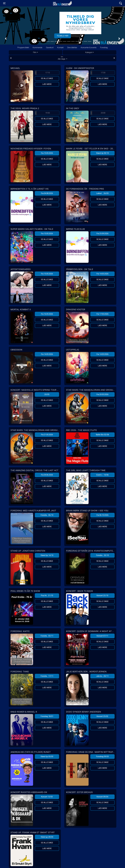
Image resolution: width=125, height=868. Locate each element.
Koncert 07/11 (102, 636)
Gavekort (50, 48)
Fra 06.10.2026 (102, 515)
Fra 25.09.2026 (102, 234)
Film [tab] (35, 52)
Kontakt (60, 48)
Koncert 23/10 (102, 596)
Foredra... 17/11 (47, 676)
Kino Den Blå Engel (62, 3)
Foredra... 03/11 (47, 636)
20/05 (47, 394)
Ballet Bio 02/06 (102, 435)
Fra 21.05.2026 (47, 435)
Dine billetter (72, 48)
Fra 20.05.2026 (102, 394)
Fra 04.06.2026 (47, 475)
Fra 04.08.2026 (47, 193)
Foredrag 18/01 (47, 716)
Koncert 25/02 (102, 716)
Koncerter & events (89, 48)
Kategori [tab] (89, 52)
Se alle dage (47, 78)
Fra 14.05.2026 (102, 274)
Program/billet (23, 48)
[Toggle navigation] (4, 3)
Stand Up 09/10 (102, 153)
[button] (6, 39)
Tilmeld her (63, 36)
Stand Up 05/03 (47, 757)
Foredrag (104, 48)
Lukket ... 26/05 (102, 193)
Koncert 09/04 (102, 797)
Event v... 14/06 (102, 475)
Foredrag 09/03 (102, 757)
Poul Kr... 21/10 (47, 596)
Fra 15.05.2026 (47, 153)
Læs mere (47, 84)
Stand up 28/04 (47, 837)
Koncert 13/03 (47, 797)
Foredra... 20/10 (102, 555)
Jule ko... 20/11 (102, 676)
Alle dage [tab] (63, 58)
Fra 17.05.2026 (102, 314)
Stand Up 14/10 (47, 555)
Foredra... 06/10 (47, 515)
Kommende (38, 48)
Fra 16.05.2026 (47, 314)
